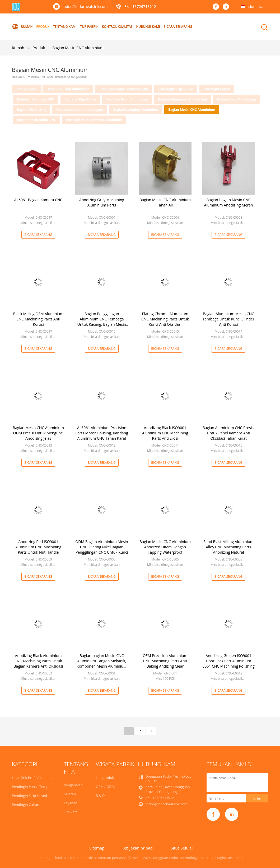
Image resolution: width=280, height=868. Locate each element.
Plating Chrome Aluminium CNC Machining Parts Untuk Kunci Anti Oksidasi (165, 319)
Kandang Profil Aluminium (127, 99)
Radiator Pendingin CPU (36, 99)
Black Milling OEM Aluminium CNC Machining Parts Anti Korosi (38, 319)
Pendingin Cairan (217, 89)
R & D (100, 796)
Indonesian (255, 6)
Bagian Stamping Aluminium (136, 110)
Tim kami (71, 812)
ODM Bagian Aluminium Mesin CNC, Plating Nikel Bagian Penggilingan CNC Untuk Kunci (102, 547)
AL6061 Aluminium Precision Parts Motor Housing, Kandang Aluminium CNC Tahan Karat (102, 433)
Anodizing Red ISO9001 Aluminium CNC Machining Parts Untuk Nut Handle (38, 547)
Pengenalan (73, 785)
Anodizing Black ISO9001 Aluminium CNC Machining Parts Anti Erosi (165, 433)
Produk (43, 27)
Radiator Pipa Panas (80, 99)
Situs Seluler (182, 848)
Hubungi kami (148, 27)
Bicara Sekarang (178, 27)
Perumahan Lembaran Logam (80, 110)
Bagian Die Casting (32, 110)
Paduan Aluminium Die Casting (182, 99)
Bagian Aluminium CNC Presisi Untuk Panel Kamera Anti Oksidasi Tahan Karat (229, 433)
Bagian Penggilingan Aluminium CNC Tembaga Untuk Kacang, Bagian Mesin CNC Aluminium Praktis (102, 322)
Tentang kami (65, 27)
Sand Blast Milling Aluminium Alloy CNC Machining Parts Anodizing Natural (228, 547)
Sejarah (70, 794)
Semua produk (27, 89)
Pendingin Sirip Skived (176, 89)
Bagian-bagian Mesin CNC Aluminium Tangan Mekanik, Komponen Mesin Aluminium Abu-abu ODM (102, 663)
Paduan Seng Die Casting (236, 99)
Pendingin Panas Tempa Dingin (124, 89)
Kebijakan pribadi (138, 848)
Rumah (22, 27)
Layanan (71, 803)
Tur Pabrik (89, 27)
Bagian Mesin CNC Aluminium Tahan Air (165, 202)
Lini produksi (106, 778)
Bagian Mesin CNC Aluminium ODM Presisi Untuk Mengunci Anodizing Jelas (38, 433)
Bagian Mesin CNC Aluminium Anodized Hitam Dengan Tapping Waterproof (165, 547)
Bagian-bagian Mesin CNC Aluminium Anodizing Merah (228, 202)
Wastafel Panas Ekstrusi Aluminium (94, 120)
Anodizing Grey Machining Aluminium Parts (102, 202)
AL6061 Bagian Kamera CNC (38, 200)
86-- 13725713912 (140, 6)
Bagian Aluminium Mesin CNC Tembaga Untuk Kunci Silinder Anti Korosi (228, 319)
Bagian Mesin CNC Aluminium (78, 48)
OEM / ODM (105, 787)
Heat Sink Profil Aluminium (68, 89)
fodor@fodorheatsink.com (85, 6)
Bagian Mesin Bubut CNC (36, 120)
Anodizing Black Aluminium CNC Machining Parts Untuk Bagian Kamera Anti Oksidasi (38, 661)
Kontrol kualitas (117, 27)
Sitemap (97, 848)
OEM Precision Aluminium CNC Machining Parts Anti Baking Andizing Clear (165, 661)
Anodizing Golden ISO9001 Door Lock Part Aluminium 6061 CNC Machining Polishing (228, 661)
